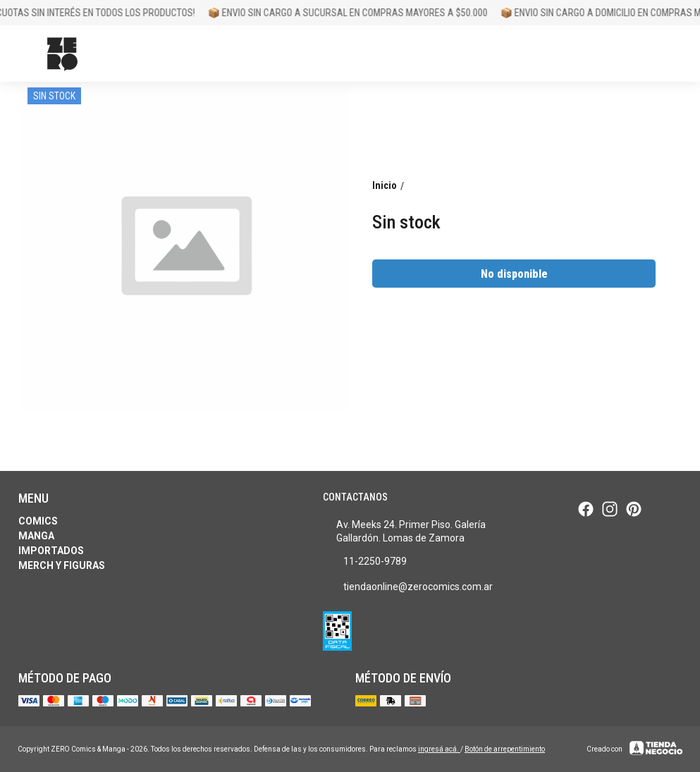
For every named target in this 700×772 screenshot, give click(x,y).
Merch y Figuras (62, 565)
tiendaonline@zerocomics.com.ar (408, 587)
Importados (51, 551)
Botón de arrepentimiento (505, 749)
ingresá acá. (439, 749)
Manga (36, 536)
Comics (38, 521)
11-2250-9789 (365, 562)
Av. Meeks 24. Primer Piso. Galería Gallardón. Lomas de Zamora (404, 531)
